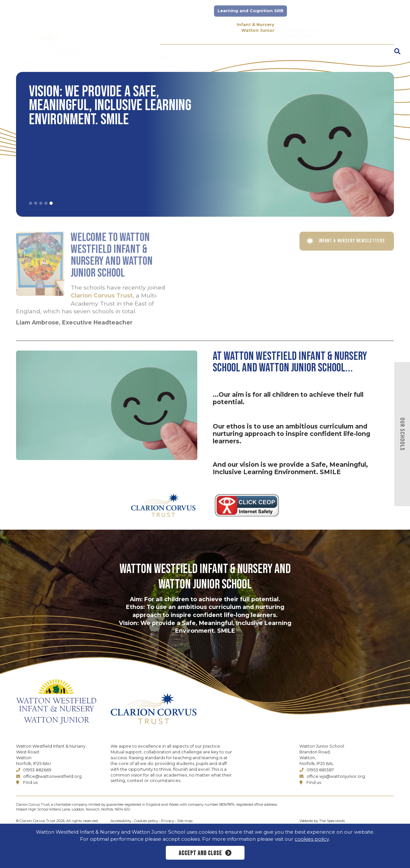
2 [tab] (36, 203)
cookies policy (312, 839)
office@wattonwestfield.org (49, 776)
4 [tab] (46, 203)
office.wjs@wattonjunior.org (332, 776)
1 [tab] (31, 203)
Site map (185, 821)
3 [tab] (41, 203)
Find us (27, 782)
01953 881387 (317, 770)
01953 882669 (34, 770)
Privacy (168, 821)
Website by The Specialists (322, 821)
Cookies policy (146, 821)
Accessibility (121, 821)
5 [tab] (51, 203)
